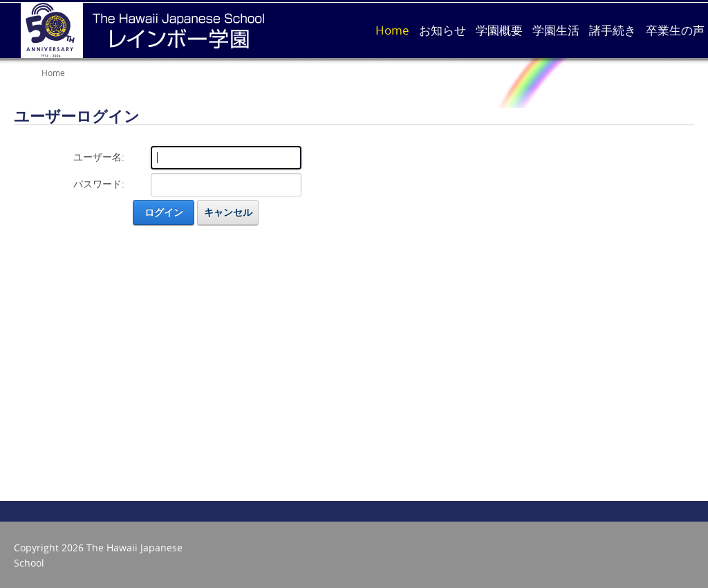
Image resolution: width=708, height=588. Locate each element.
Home (392, 30)
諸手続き (613, 30)
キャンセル (228, 212)
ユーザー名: (99, 157)
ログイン (164, 212)
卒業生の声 (675, 30)
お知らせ (442, 30)
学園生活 (556, 30)
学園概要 (499, 30)
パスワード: (99, 184)
